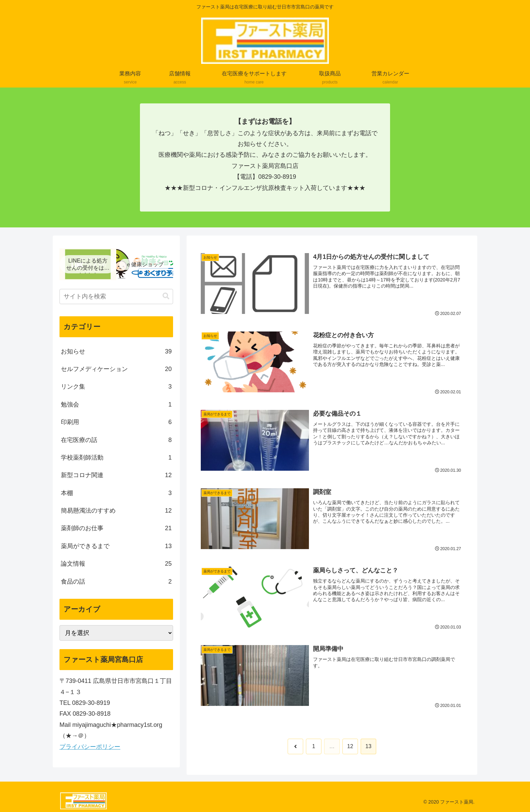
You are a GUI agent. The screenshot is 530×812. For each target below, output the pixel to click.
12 (350, 747)
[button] (166, 296)
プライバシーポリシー (90, 747)
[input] (116, 297)
